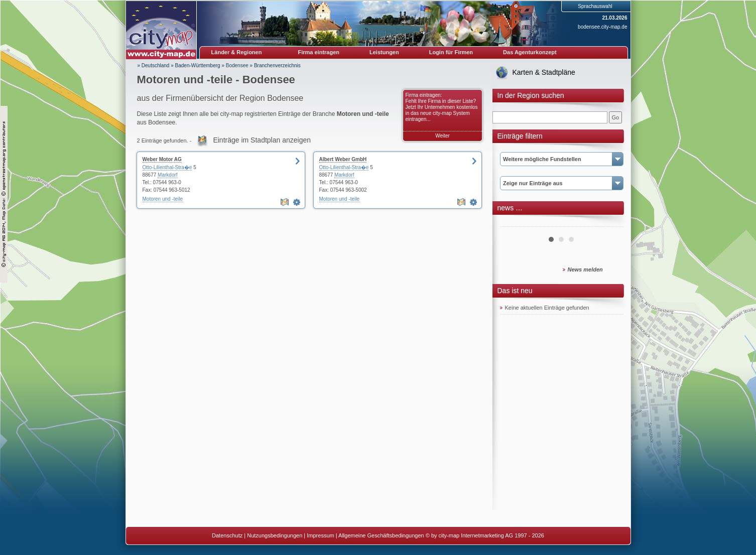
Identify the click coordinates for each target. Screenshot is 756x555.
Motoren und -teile (163, 199)
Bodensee (237, 65)
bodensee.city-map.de (602, 27)
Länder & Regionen (237, 52)
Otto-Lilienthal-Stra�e (167, 167)
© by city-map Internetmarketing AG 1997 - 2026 (485, 535)
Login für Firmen (451, 52)
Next (610, 223)
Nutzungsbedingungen (275, 535)
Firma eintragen (319, 52)
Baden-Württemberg (198, 65)
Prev (513, 223)
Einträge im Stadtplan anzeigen (262, 140)
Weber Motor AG (162, 159)
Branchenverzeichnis (277, 65)
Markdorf (167, 175)
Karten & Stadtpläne (544, 72)
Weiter (443, 136)
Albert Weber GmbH (343, 159)
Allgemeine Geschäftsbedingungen (381, 535)
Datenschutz (227, 535)
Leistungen (384, 52)
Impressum (320, 535)
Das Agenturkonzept (530, 52)
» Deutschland (154, 65)
